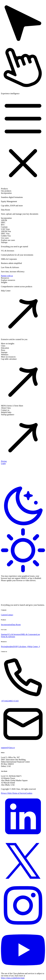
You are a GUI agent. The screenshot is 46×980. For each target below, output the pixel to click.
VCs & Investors (14, 634)
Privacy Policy (7, 793)
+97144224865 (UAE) (10, 701)
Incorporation (6, 625)
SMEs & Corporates (29, 634)
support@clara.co (8, 748)
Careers (4, 615)
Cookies (29, 793)
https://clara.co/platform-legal (13, 978)
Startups (4, 634)
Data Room (16, 625)
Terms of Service (19, 793)
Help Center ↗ (34, 647)
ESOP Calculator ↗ (21, 647)
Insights (10, 647)
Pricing (4, 647)
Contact (10, 615)
